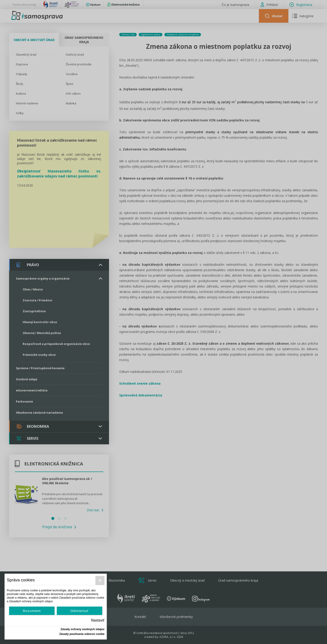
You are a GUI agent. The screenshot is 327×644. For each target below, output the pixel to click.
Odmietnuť (79, 611)
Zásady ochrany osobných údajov (83, 629)
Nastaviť (98, 620)
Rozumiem (32, 611)
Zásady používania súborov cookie (82, 634)
